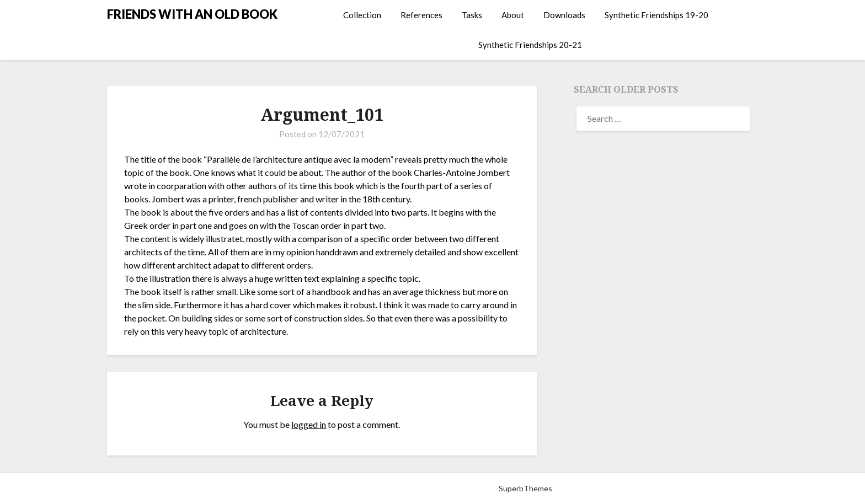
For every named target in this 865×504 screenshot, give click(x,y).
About (513, 15)
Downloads (564, 15)
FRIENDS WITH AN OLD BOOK (192, 14)
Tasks (472, 15)
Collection (362, 15)
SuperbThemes (525, 488)
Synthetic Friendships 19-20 (656, 15)
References (421, 15)
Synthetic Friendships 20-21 (530, 45)
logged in (309, 424)
